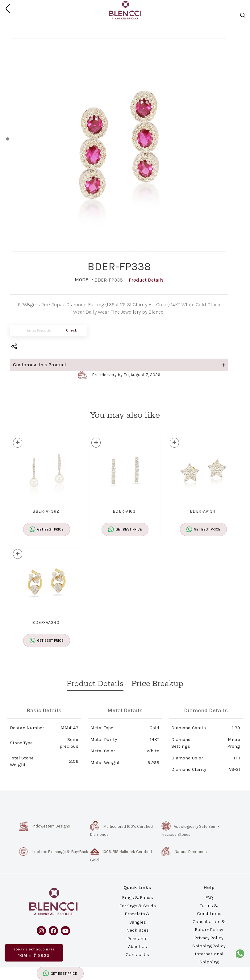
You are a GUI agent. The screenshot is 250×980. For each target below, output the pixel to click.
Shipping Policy (209, 945)
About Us (137, 946)
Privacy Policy (209, 937)
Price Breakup (157, 684)
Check (72, 330)
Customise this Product (119, 365)
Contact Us (137, 954)
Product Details (146, 280)
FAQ (209, 897)
